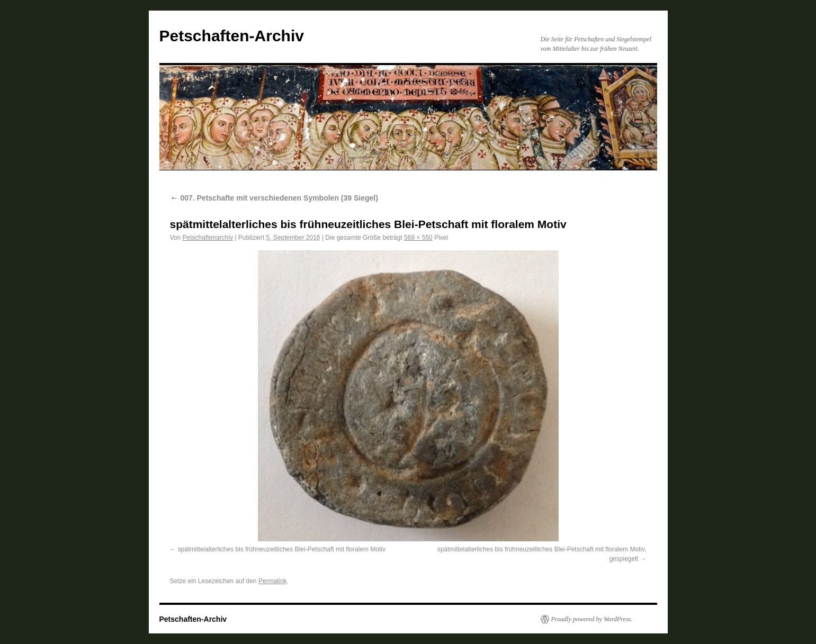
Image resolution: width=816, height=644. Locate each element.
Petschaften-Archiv (232, 36)
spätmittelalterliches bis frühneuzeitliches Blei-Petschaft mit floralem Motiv (282, 549)
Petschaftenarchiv (208, 238)
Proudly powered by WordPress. (592, 619)
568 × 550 (418, 238)
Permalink (272, 581)
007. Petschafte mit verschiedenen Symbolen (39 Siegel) (274, 198)
